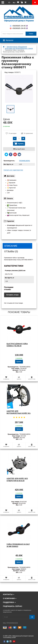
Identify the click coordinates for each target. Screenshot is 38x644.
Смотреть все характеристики (13, 170)
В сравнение (27, 133)
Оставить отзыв (12, 295)
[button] (10, 2)
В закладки (11, 133)
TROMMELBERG (24, 161)
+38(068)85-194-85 (19, 26)
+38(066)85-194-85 (19, 28)
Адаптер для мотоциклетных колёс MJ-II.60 (19, 413)
